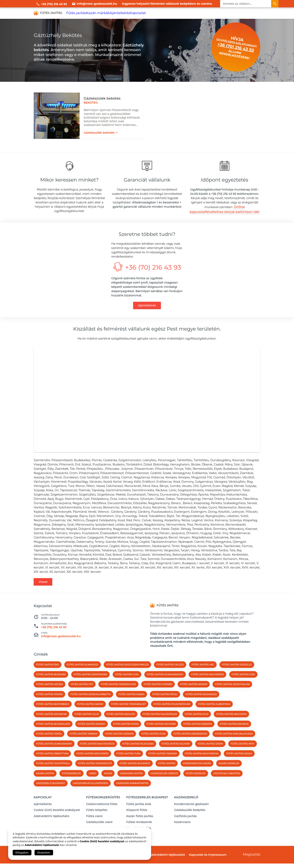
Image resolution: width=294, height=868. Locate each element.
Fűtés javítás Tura (128, 763)
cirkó (92, 783)
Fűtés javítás (76, 13)
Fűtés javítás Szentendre (91, 684)
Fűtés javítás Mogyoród (92, 763)
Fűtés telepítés (97, 817)
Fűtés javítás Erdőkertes (190, 743)
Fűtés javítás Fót (82, 694)
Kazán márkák (97, 13)
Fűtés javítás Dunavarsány (54, 753)
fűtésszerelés (71, 783)
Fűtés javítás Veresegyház (118, 694)
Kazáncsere (182, 828)
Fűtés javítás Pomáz (49, 704)
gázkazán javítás (131, 783)
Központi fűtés (137, 817)
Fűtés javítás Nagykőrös (207, 684)
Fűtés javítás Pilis (197, 723)
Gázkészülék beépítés (190, 817)
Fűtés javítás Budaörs (51, 684)
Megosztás (252, 859)
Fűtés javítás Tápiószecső (95, 773)
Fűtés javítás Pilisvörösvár (172, 714)
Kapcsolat (135, 13)
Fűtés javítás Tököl (49, 743)
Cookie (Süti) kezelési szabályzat (57, 817)
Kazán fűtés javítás (140, 822)
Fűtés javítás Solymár (161, 733)
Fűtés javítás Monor (194, 694)
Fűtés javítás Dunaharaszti (165, 684)
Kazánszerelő (186, 806)
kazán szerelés (229, 773)
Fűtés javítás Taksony (163, 763)
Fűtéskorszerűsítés (103, 806)
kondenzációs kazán (197, 773)
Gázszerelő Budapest (51, 793)
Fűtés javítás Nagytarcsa (202, 763)
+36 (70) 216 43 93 (52, 4)
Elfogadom (22, 853)
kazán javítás (45, 783)
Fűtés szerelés (196, 783)
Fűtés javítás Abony (90, 714)
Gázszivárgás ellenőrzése (91, 793)
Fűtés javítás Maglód (121, 723)
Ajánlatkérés (117, 13)
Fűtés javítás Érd (48, 674)
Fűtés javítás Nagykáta (231, 723)
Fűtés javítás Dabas (131, 704)
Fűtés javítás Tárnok (83, 743)
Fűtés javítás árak (139, 812)
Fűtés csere (94, 822)
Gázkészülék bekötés (99, 132)
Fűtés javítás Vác (203, 674)
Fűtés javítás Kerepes (198, 733)
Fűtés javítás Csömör (119, 743)
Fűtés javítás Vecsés (50, 694)
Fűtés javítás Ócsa (153, 743)
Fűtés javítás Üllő (87, 723)
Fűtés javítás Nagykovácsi (97, 753)
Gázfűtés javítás (185, 822)
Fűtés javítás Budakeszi (201, 704)
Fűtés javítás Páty (243, 753)
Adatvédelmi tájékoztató (51, 822)
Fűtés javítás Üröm (210, 753)
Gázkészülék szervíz (164, 783)
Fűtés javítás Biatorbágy (53, 714)
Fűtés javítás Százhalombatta (90, 704)
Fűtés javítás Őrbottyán (52, 763)
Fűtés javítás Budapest (135, 773)
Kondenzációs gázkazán (191, 812)
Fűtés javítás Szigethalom (232, 694)
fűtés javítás (167, 773)
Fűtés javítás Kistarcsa (51, 723)
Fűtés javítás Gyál (127, 684)
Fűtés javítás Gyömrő (158, 694)
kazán (108, 783)
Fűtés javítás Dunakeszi (83, 674)
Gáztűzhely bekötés (227, 783)
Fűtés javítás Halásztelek (160, 723)
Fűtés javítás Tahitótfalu (53, 773)
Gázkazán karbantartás (132, 793)
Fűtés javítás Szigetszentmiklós (127, 674)
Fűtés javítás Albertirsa (214, 714)
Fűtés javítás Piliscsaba (138, 753)
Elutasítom (44, 853)
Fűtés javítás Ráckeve (234, 733)
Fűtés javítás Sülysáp (176, 753)
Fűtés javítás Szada (239, 763)
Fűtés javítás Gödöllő (237, 674)
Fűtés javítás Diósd (126, 733)
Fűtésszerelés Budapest (147, 806)
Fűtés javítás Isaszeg (92, 733)
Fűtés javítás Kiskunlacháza (234, 743)
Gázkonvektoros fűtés (102, 812)
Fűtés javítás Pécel (165, 704)
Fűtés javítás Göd (243, 684)
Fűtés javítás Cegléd (170, 674)
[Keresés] (275, 4)
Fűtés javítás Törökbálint (128, 714)
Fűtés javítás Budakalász (53, 733)
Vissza (43, 591)
